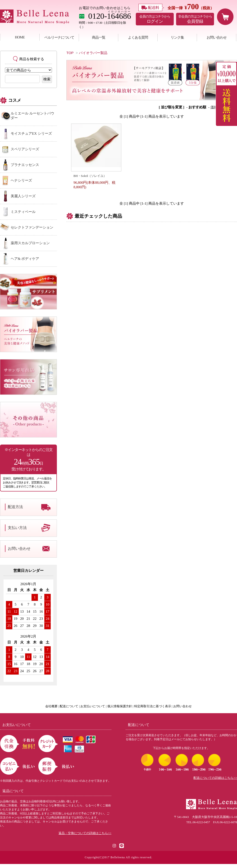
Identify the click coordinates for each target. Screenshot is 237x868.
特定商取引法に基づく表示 (153, 706)
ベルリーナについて (59, 37)
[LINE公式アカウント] (122, 845)
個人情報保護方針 (120, 706)
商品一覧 (99, 37)
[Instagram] (115, 845)
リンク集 (177, 37)
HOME (20, 37)
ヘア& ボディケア (25, 259)
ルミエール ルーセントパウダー (32, 116)
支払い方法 (17, 528)
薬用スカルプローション (30, 243)
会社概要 (51, 706)
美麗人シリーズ (23, 196)
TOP (70, 53)
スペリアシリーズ (25, 149)
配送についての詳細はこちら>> (215, 778)
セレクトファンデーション (32, 227)
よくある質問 (138, 37)
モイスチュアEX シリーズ (31, 133)
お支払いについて (93, 706)
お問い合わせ (217, 37)
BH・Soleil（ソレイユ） (90, 176)
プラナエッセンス (25, 165)
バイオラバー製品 (93, 53)
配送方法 (15, 507)
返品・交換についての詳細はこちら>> (85, 833)
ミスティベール (23, 212)
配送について (69, 706)
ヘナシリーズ (21, 180)
